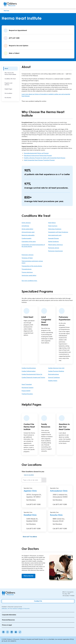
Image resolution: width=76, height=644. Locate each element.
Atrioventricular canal (28, 232)
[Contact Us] (38, 601)
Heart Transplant (27, 384)
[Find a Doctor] (28, 576)
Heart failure (52, 223)
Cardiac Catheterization (29, 371)
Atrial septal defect (27, 229)
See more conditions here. (29, 281)
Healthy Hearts (53, 381)
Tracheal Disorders (27, 394)
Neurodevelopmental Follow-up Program (36, 153)
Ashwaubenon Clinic (60, 491)
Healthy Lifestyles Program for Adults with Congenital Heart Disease (45, 158)
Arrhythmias (25, 226)
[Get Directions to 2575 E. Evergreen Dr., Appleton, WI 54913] (35, 498)
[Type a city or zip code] (32, 480)
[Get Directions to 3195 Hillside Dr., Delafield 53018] (35, 522)
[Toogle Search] (66, 4)
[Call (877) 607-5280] (33, 504)
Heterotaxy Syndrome (55, 229)
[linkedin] (12, 632)
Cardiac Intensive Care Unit (56, 368)
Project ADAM (26, 391)
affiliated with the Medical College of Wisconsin (16, 608)
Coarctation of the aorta (29, 242)
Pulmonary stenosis (28, 255)
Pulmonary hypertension (55, 251)
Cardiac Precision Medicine (56, 371)
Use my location (28, 475)
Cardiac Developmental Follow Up (32, 374)
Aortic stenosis (26, 223)
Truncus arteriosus (27, 272)
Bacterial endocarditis (28, 235)
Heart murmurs (53, 226)
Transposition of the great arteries (32, 266)
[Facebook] (3, 632)
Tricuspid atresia (27, 269)
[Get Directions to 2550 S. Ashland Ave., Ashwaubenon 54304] (62, 498)
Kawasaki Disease (53, 238)
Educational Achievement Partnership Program (38, 156)
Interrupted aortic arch (55, 235)
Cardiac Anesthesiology (29, 368)
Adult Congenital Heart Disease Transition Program (39, 160)
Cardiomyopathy (27, 238)
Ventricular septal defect (29, 275)
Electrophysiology (53, 374)
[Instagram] (8, 632)
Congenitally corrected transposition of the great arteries (33, 246)
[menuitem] (10, 69)
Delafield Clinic (34, 515)
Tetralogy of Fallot (27, 258)
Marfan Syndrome (53, 242)
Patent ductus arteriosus (55, 245)
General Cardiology (54, 377)
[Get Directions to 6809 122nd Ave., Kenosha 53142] (62, 522)
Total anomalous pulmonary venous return (32, 262)
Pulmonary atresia (54, 248)
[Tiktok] (20, 632)
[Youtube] (16, 632)
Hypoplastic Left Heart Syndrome (58, 232)
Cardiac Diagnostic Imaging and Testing (33, 377)
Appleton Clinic (34, 491)
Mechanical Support (28, 388)
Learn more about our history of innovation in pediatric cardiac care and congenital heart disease (46, 95)
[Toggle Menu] (71, 4)
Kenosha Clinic (60, 515)
